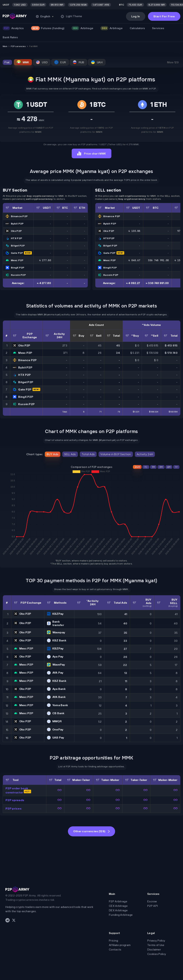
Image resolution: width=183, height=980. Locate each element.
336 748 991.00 (158, 260)
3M (161, 467)
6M (169, 467)
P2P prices (13, 809)
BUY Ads (53, 454)
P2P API (152, 906)
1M (153, 467)
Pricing (113, 941)
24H (137, 467)
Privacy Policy (156, 941)
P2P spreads (15, 800)
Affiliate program (120, 945)
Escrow (152, 901)
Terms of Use (156, 945)
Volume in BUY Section (116, 454)
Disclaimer (154, 950)
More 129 (173, 62)
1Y (176, 467)
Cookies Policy (157, 954)
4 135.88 (134, 231)
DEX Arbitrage (118, 910)
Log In (136, 16)
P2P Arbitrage (118, 901)
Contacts (115, 950)
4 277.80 (45, 260)
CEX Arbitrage (118, 906)
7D (146, 467)
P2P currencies (18, 46)
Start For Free (164, 16)
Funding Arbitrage (121, 915)
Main (5, 46)
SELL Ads (70, 454)
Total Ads (88, 454)
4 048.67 (134, 260)
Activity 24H (145, 454)
